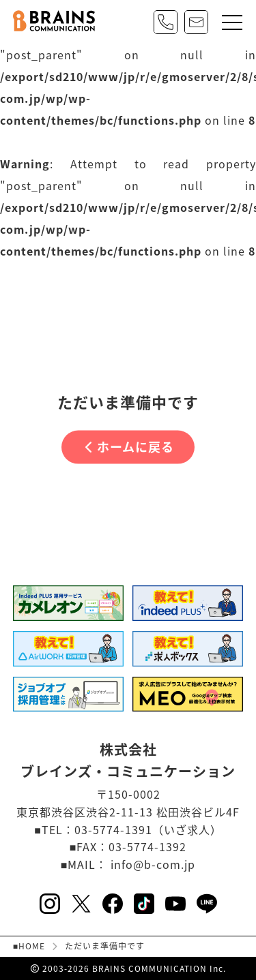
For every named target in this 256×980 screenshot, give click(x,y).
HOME (32, 947)
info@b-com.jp (153, 864)
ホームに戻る (130, 447)
